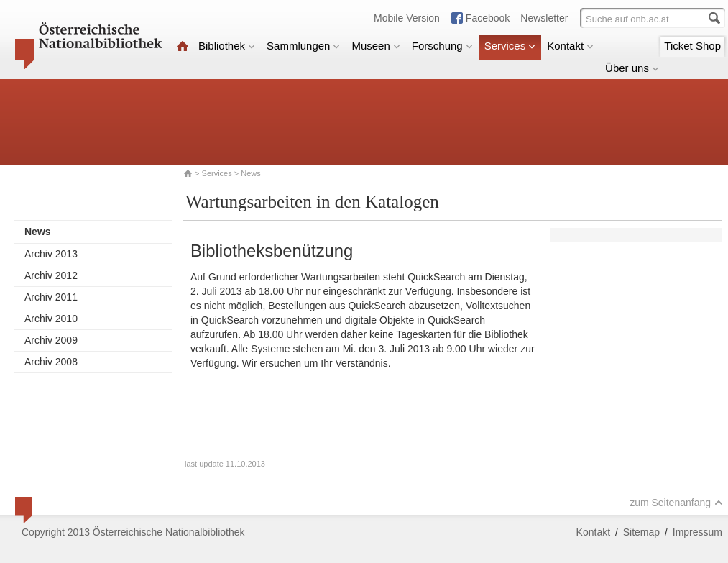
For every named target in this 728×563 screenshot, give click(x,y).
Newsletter (544, 18)
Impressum (697, 532)
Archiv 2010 (51, 319)
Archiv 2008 (51, 362)
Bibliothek (227, 46)
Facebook (488, 18)
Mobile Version (407, 18)
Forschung (442, 46)
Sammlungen (303, 46)
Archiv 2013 (51, 254)
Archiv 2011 (51, 297)
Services (510, 46)
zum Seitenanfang (676, 503)
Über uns (632, 68)
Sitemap (641, 532)
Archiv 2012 (51, 275)
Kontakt (570, 46)
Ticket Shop (692, 46)
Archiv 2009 (51, 340)
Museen (375, 46)
